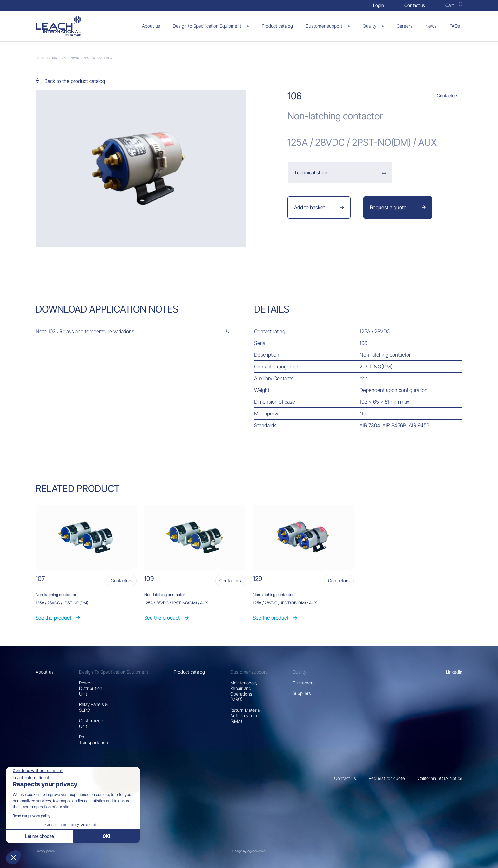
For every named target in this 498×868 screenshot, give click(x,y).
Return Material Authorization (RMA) (246, 716)
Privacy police (45, 851)
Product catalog (189, 672)
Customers (304, 683)
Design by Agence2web (249, 851)
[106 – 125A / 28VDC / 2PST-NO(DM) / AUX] (69, 26)
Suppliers (302, 693)
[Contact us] (415, 5)
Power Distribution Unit (91, 688)
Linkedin (454, 672)
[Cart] (454, 5)
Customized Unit (91, 723)
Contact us (345, 778)
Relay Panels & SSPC (93, 707)
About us (45, 672)
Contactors (448, 95)
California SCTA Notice (440, 778)
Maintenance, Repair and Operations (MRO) (244, 691)
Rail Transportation (94, 740)
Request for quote (387, 778)
